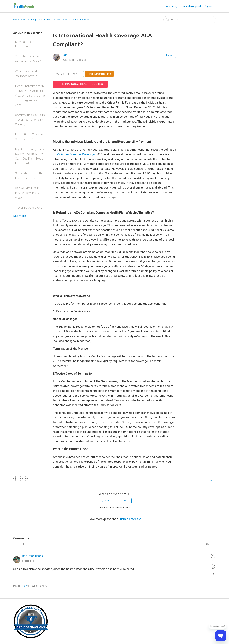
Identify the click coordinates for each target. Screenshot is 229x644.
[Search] (190, 20)
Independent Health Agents (27, 20)
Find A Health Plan (99, 74)
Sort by (210, 544)
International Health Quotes (80, 84)
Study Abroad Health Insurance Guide (28, 176)
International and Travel (56, 20)
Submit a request (191, 6)
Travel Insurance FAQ (29, 208)
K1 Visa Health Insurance (25, 44)
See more (20, 216)
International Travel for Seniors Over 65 (29, 137)
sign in (24, 586)
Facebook (15, 479)
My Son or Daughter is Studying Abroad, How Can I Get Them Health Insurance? (30, 156)
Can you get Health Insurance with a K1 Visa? (28, 193)
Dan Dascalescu (32, 556)
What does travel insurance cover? (26, 74)
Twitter (21, 479)
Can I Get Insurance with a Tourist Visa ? (28, 59)
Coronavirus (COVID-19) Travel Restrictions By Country (30, 120)
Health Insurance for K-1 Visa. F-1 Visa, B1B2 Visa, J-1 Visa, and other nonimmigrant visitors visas (30, 95)
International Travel (80, 20)
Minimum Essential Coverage (76, 154)
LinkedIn (26, 479)
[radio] (106, 501)
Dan (65, 55)
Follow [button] (169, 55)
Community (171, 6)
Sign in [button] (209, 6)
